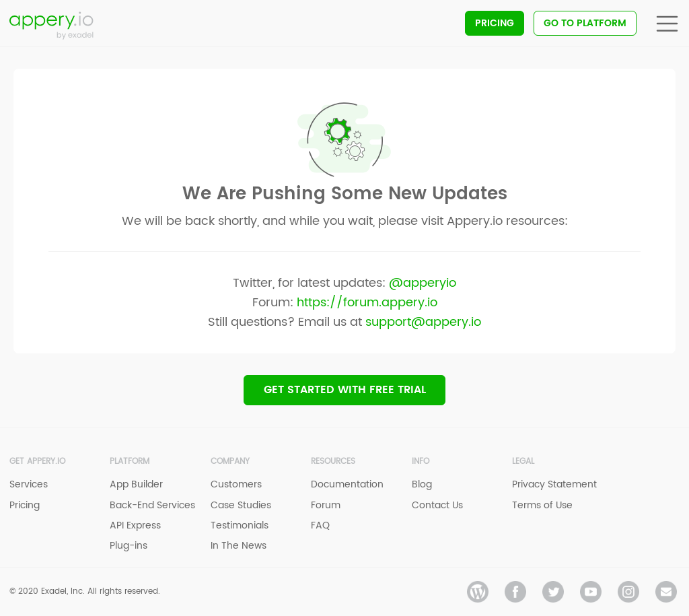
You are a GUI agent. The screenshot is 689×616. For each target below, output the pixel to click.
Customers (236, 484)
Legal (523, 461)
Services (29, 484)
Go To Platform (585, 23)
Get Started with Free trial (345, 390)
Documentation (347, 484)
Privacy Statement (554, 484)
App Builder (136, 484)
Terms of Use (542, 505)
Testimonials (240, 525)
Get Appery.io (37, 461)
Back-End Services (152, 505)
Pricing (495, 23)
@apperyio (423, 283)
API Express (135, 525)
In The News (239, 546)
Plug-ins (129, 546)
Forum (326, 505)
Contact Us (437, 505)
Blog (422, 484)
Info (421, 461)
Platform (130, 461)
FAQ (320, 525)
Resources (333, 461)
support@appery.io (423, 322)
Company (230, 461)
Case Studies (241, 505)
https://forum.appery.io (367, 303)
